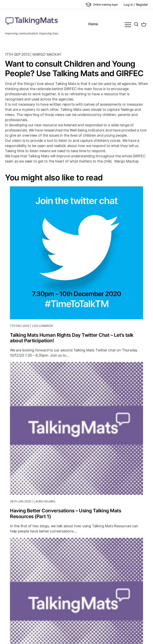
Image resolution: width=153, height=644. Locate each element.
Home (93, 24)
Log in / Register (136, 5)
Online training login (102, 5)
